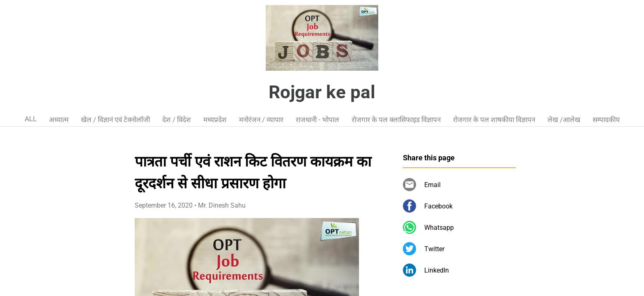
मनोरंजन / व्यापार (261, 120)
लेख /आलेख (564, 120)
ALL (31, 119)
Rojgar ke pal (322, 92)
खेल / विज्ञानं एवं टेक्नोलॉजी (115, 120)
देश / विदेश (177, 120)
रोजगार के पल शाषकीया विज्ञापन (494, 120)
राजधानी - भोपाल (317, 120)
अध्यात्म (59, 120)
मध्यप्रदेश (215, 120)
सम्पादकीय (606, 120)
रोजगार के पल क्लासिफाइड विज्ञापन (396, 120)
